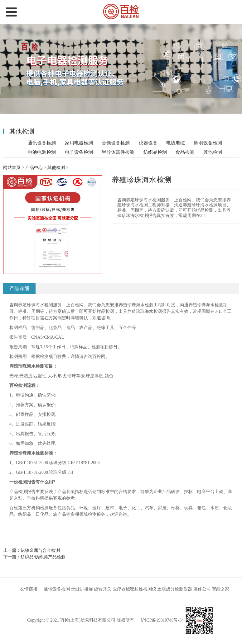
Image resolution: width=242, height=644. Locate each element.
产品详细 (19, 288)
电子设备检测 (79, 152)
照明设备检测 (208, 143)
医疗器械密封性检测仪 (134, 589)
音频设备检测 (116, 143)
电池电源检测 (42, 152)
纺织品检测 (155, 152)
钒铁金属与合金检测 (40, 550)
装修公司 (202, 589)
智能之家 (220, 589)
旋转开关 (103, 589)
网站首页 (12, 168)
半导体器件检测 (118, 152)
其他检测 (213, 152)
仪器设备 (148, 143)
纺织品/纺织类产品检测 (43, 557)
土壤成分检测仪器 (175, 589)
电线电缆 (176, 143)
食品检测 (185, 152)
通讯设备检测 (42, 143)
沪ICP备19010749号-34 (162, 620)
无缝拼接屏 (82, 589)
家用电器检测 (79, 143)
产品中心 (34, 168)
